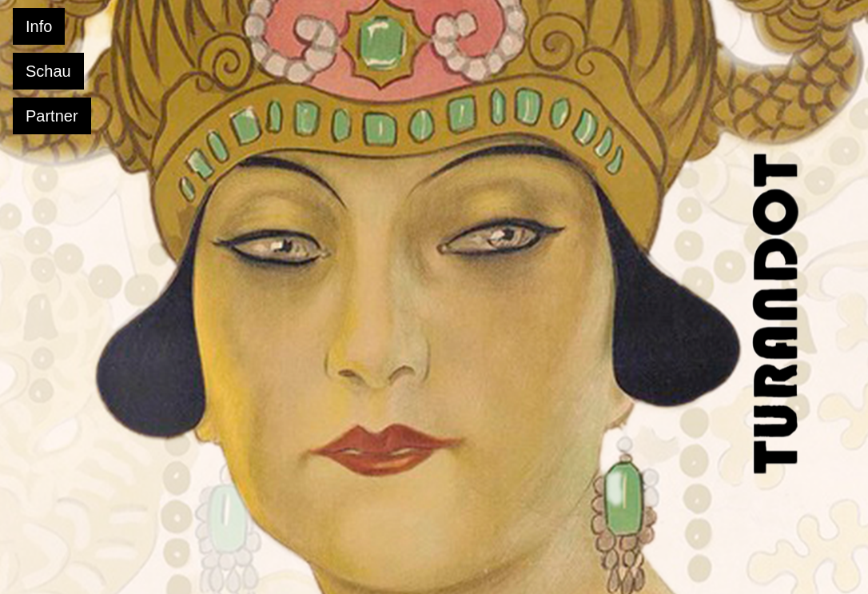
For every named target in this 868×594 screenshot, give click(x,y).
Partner (52, 116)
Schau (48, 71)
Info (39, 26)
